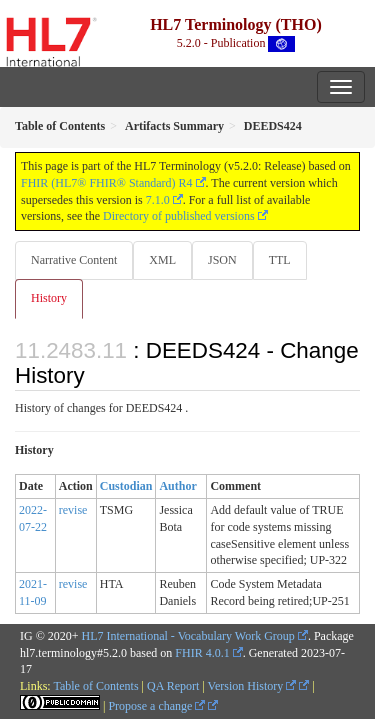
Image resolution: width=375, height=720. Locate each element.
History (49, 298)
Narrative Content (74, 260)
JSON (222, 260)
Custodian (126, 486)
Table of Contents (95, 686)
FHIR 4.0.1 (202, 653)
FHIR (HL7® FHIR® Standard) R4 (107, 183)
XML (162, 260)
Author (177, 486)
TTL (280, 260)
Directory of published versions (179, 216)
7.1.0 (158, 200)
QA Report (173, 686)
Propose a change (156, 706)
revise (73, 510)
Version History (252, 686)
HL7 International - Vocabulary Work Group (188, 636)
